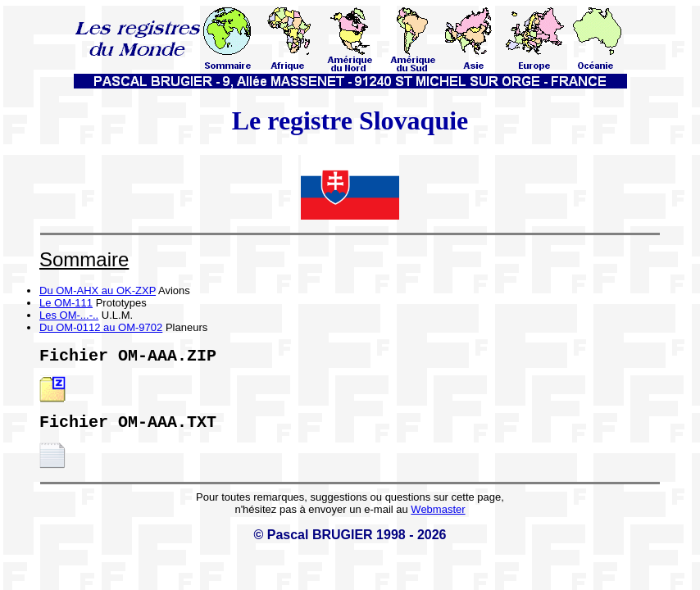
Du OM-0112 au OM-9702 (101, 327)
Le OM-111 (66, 303)
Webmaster (438, 516)
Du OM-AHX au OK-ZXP (98, 290)
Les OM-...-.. (69, 315)
